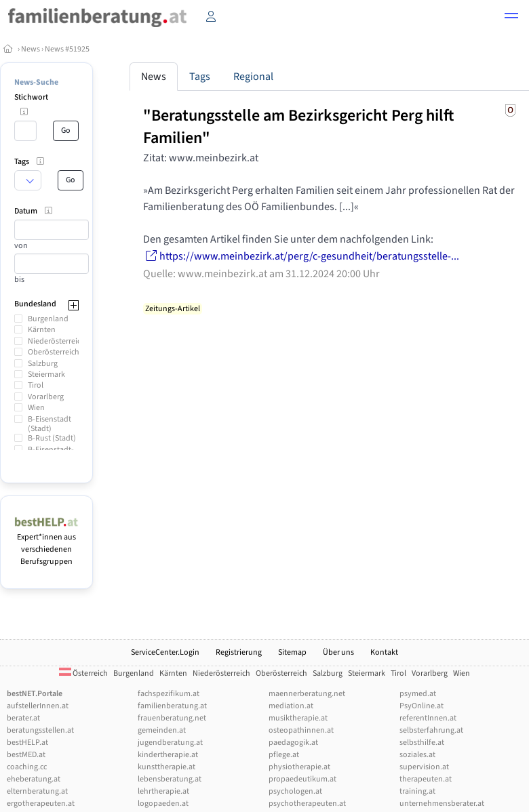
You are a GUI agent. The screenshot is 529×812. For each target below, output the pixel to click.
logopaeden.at (163, 804)
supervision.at (424, 767)
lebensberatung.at (170, 779)
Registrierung (239, 652)
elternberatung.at (37, 791)
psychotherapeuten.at (307, 804)
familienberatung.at (172, 706)
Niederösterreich (57, 341)
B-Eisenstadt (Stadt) (50, 424)
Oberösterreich (54, 352)
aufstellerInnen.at (38, 706)
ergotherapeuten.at (41, 804)
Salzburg (43, 364)
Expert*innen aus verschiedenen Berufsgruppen (46, 543)
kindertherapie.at (168, 755)
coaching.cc (27, 767)
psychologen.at (295, 791)
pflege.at (284, 755)
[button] (511, 18)
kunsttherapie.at (166, 767)
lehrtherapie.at (163, 791)
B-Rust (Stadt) (52, 438)
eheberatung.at (34, 779)
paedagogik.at (293, 743)
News (31, 49)
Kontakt (384, 652)
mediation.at (291, 706)
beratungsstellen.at (40, 730)
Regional (253, 77)
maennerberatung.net (307, 694)
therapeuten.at (426, 779)
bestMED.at (26, 755)
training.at (417, 791)
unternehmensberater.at (442, 804)
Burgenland (48, 319)
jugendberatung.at (170, 743)
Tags (200, 77)
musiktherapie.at (298, 718)
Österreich (83, 673)
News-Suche (36, 82)
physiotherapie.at (299, 767)
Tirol (36, 385)
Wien (36, 408)
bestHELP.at (27, 743)
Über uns (338, 652)
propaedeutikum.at (302, 779)
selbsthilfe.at (422, 743)
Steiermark (46, 374)
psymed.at (418, 694)
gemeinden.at (162, 730)
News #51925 (67, 49)
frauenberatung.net (172, 718)
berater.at (23, 718)
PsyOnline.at (422, 706)
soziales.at (417, 755)
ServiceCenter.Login (165, 652)
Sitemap (292, 652)
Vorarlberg (46, 397)
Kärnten (42, 330)
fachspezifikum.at (169, 694)
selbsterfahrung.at (431, 730)
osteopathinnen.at (301, 730)
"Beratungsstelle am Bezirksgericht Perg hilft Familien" (298, 127)
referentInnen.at (428, 718)
